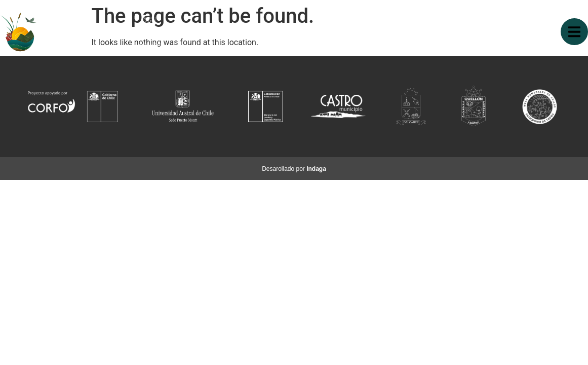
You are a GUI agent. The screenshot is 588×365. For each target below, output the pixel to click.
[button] (574, 32)
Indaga (316, 169)
